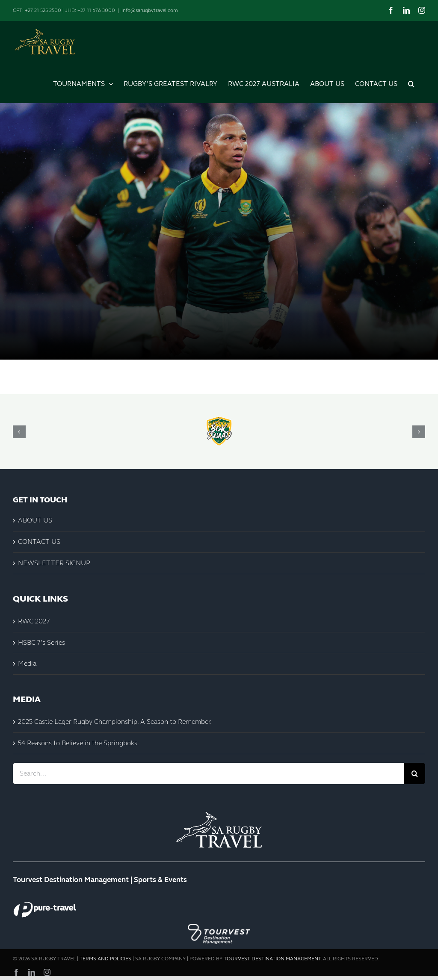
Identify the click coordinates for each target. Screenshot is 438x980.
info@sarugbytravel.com (150, 10)
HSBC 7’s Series (41, 642)
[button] (411, 83)
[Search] (414, 773)
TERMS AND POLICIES (105, 959)
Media (27, 663)
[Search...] (208, 773)
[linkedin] (32, 972)
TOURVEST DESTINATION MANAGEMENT (272, 959)
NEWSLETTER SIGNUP (54, 563)
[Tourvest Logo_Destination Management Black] (219, 922)
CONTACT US (39, 542)
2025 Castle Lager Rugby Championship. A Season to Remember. (115, 722)
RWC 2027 (34, 621)
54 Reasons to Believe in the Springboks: (78, 743)
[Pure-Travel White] (45, 902)
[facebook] (16, 972)
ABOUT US (35, 520)
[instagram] (47, 972)
